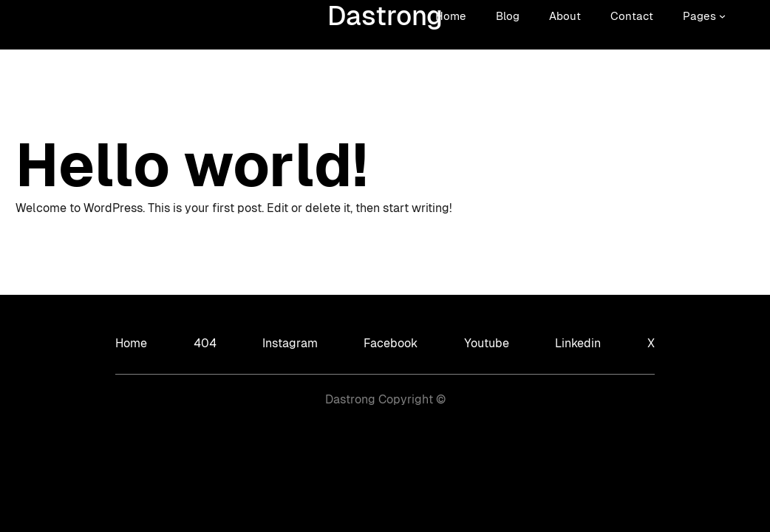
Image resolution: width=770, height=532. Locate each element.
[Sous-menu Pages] (722, 16)
